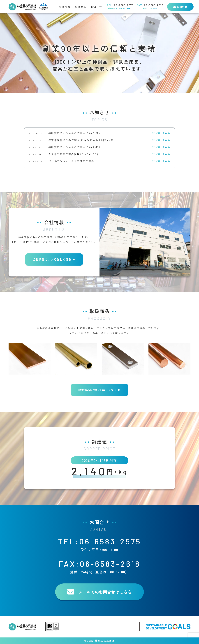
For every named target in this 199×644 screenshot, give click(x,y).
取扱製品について (99, 390)
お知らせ (96, 7)
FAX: (99, 567)
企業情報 (65, 7)
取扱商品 (81, 7)
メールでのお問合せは (99, 592)
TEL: (99, 544)
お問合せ (180, 7)
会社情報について (54, 259)
